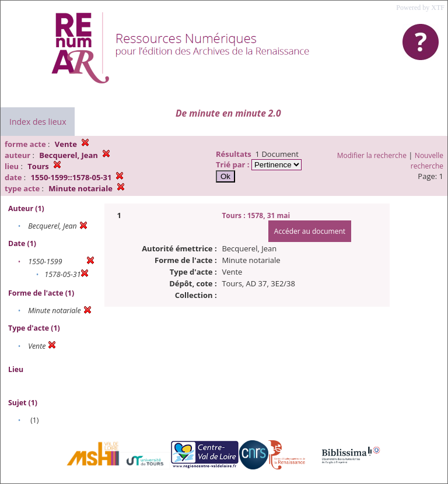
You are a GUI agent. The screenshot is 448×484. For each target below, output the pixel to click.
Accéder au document (310, 231)
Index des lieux (38, 122)
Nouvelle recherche (427, 161)
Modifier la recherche (372, 155)
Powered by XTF (420, 8)
